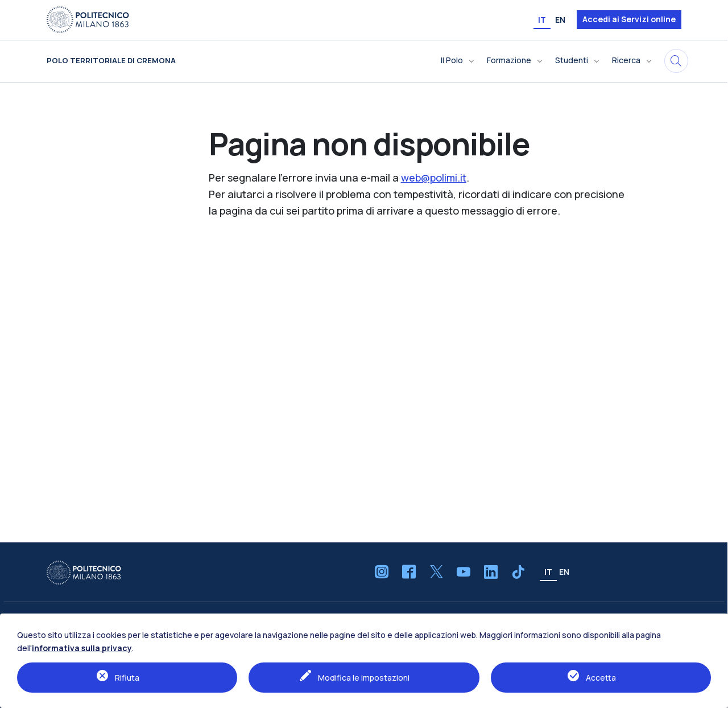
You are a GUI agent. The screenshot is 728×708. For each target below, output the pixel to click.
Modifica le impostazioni (364, 678)
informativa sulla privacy (82, 648)
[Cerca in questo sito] (676, 61)
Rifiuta (127, 678)
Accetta (601, 678)
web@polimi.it (434, 178)
